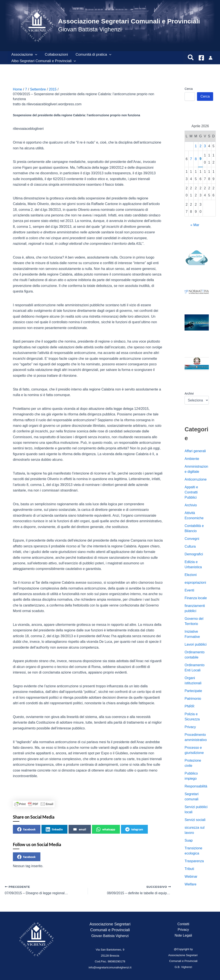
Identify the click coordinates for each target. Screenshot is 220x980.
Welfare (190, 884)
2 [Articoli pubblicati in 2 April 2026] (201, 146)
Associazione (24, 55)
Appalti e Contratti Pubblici (191, 492)
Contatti (183, 924)
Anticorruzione (196, 479)
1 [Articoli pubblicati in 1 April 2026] (196, 146)
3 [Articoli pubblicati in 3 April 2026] (205, 146)
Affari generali (195, 451)
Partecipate (193, 691)
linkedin (54, 829)
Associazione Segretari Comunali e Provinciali (129, 21)
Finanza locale (196, 598)
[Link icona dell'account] (211, 58)
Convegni (192, 539)
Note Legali (183, 935)
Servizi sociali (195, 820)
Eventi (189, 590)
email (79, 829)
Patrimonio (193, 699)
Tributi (189, 869)
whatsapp (106, 829)
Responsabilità (196, 786)
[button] (35, 55)
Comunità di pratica (93, 55)
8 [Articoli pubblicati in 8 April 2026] (196, 159)
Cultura (190, 546)
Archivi (189, 394)
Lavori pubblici (196, 644)
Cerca (189, 89)
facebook (26, 829)
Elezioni (191, 575)
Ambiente (192, 459)
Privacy (190, 727)
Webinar (191, 877)
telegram (134, 829)
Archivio (191, 505)
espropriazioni (195, 583)
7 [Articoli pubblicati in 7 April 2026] (191, 159)
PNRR (189, 706)
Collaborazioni (56, 54)
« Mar (195, 225)
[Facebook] (201, 58)
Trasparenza (194, 861)
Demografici (194, 554)
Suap (189, 840)
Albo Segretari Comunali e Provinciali (44, 61)
